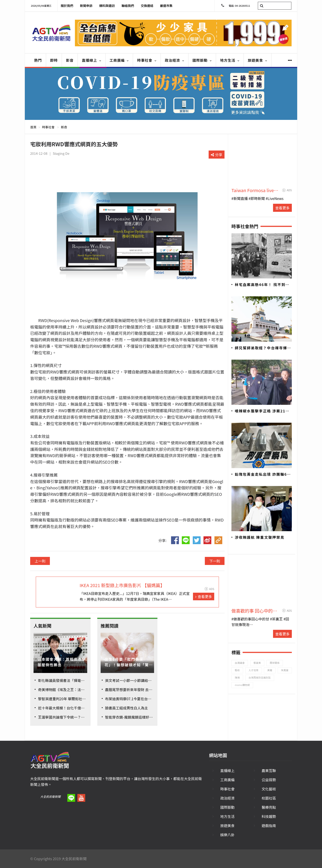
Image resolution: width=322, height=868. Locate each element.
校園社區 (269, 798)
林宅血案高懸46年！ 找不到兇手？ (262, 285)
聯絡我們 (128, 6)
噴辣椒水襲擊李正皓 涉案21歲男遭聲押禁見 (262, 411)
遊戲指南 (269, 826)
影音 (70, 60)
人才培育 (254, 670)
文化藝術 (269, 789)
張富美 (257, 663)
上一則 (40, 561)
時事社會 (147, 60)
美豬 (270, 670)
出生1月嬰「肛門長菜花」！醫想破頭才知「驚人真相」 (129, 662)
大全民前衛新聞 (50, 797)
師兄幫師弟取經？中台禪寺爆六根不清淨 (263, 348)
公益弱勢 (269, 780)
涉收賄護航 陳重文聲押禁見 (260, 537)
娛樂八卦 (227, 835)
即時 (54, 60)
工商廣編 (119, 60)
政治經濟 (175, 60)
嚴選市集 (166, 6)
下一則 (215, 561)
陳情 (237, 677)
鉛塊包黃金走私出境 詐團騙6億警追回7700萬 (263, 474)
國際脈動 (202, 60)
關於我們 (67, 6)
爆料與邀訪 (107, 6)
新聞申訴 (86, 6)
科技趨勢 (269, 816)
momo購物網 (242, 685)
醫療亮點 (269, 807)
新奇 (64, 127)
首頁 (33, 127)
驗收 (237, 670)
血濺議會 (240, 663)
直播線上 (92, 60)
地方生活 (230, 60)
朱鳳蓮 (285, 670)
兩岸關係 (275, 663)
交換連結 (147, 6)
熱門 (38, 60)
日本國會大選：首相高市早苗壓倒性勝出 (62, 662)
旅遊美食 (257, 60)
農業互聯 (269, 770)
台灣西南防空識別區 (260, 677)
